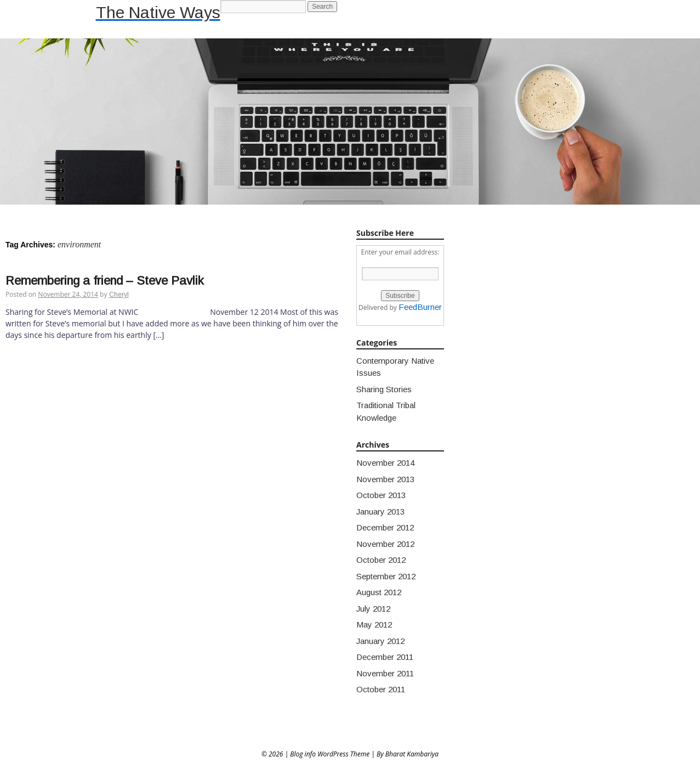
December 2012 (385, 527)
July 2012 (373, 609)
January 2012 (380, 641)
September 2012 (386, 576)
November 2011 (385, 673)
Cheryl (119, 295)
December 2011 (385, 657)
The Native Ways (158, 12)
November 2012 (385, 544)
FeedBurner (420, 307)
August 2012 (379, 592)
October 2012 (381, 560)
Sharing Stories (384, 389)
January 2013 (380, 512)
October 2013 (381, 495)
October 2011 (381, 689)
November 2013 (385, 479)
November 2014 (385, 463)
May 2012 (374, 625)
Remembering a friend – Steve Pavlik (105, 281)
